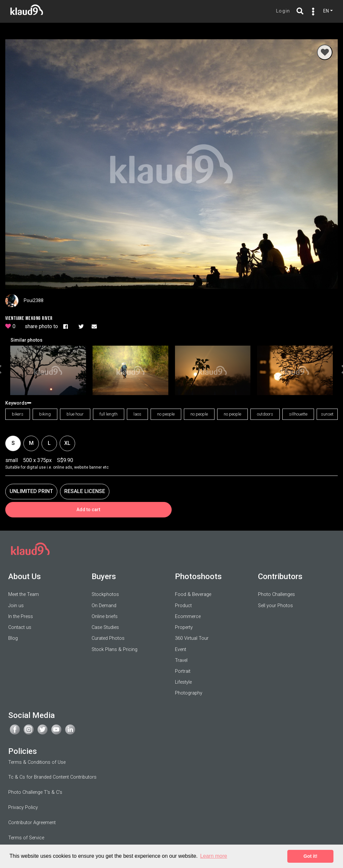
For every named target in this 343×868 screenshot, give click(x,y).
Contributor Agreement (32, 823)
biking (45, 414)
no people (166, 414)
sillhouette (298, 414)
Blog (13, 638)
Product (183, 605)
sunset (327, 414)
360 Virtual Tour (192, 638)
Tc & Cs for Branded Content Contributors (52, 777)
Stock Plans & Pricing (114, 649)
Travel (181, 660)
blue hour (75, 414)
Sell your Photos (275, 605)
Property (184, 627)
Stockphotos (105, 594)
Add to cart (88, 509)
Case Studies (105, 627)
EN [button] (326, 11)
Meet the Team (24, 594)
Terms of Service (26, 837)
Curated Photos (108, 638)
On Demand (104, 605)
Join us (16, 605)
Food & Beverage (193, 594)
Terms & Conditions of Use (37, 762)
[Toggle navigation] (312, 12)
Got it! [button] (310, 856)
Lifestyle (183, 682)
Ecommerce (188, 616)
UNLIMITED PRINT (31, 491)
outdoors (265, 414)
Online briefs (105, 616)
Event (181, 649)
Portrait (183, 671)
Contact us (20, 627)
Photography (189, 693)
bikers (18, 414)
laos (137, 414)
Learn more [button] (214, 856)
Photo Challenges (276, 594)
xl (67, 443)
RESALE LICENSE (85, 491)
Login (283, 11)
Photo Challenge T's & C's (35, 792)
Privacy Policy (23, 807)
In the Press (21, 616)
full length (109, 414)
